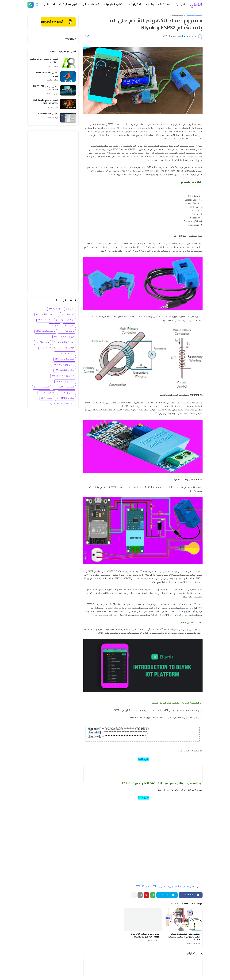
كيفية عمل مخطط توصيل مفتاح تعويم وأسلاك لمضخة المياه (184, 937)
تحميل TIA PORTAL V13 (47, 114)
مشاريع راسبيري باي (63, 376)
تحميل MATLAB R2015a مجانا (47, 75)
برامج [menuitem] (151, 5)
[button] (37, 5)
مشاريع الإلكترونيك (63, 365)
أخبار (70, 309)
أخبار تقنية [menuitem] (49, 5)
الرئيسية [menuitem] (181, 5)
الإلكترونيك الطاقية (47, 315)
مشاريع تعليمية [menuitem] (115, 5)
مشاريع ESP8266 (144, 887)
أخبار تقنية (55, 309)
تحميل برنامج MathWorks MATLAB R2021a (46, 102)
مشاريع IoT (42, 387)
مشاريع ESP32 (160, 887)
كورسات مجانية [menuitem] (90, 5)
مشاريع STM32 (65, 398)
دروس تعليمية (178, 15)
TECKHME (71, 40)
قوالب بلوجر (67, 348)
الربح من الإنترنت (65, 320)
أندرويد (69, 326)
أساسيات (68, 315)
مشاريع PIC (66, 393)
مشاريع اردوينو (174, 887)
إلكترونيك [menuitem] (136, 5)
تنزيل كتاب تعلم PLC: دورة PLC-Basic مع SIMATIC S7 (145, 936)
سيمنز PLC (43, 343)
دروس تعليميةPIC (64, 337)
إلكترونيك (45, 320)
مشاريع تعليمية (65, 370)
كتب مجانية (48, 348)
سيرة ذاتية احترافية (64, 343)
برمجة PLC (67, 331)
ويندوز (47, 398)
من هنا (144, 759)
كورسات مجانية (65, 354)
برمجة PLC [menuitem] (166, 5)
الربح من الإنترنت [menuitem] (68, 5)
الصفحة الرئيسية (195, 15)
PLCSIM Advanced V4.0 (62, 404)
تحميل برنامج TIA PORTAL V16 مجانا (46, 88)
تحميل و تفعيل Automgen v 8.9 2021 (44, 61)
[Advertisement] (53, 212)
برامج (54, 326)
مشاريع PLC (47, 393)
